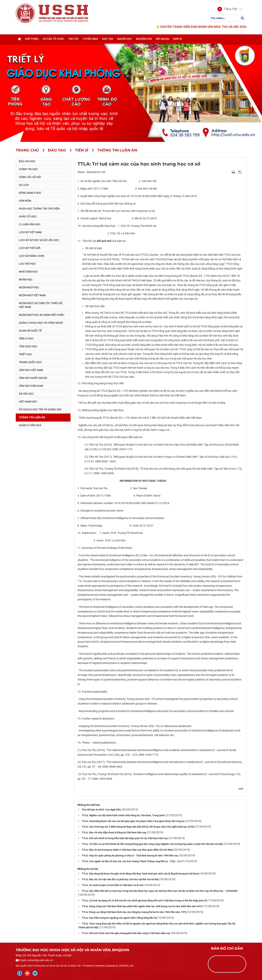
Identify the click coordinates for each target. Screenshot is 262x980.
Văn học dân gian (31, 386)
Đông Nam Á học (30, 193)
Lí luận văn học (30, 224)
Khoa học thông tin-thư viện (39, 209)
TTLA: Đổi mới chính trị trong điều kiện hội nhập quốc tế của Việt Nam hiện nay (125, 838)
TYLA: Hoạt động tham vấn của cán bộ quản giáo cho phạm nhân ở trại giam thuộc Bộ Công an (133, 821)
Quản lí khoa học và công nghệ (41, 323)
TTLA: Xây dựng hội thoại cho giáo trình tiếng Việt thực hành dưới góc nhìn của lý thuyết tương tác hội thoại (140, 874)
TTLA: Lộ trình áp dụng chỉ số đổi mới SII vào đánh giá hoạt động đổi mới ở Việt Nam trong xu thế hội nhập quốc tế (144, 901)
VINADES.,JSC (126, 966)
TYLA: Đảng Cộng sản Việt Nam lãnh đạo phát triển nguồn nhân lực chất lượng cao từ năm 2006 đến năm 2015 (142, 906)
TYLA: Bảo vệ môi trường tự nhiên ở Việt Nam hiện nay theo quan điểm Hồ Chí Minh (127, 850)
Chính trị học (28, 169)
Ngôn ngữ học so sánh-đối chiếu (42, 315)
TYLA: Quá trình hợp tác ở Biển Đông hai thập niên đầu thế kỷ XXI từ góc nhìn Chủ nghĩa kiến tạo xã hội (138, 827)
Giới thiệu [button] (32, 39)
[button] (227, 9)
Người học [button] (125, 39)
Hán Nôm (25, 201)
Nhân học (26, 280)
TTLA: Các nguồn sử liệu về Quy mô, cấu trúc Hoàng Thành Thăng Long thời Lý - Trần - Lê (131, 861)
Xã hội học (26, 394)
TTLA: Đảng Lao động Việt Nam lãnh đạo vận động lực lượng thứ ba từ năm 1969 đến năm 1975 (134, 912)
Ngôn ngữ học (29, 287)
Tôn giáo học (28, 346)
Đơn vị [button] (178, 39)
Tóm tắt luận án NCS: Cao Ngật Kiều (101, 810)
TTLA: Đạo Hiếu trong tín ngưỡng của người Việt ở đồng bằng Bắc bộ (119, 918)
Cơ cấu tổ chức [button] (53, 39)
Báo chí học (27, 161)
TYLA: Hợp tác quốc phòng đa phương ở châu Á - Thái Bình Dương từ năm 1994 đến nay (130, 856)
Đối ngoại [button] (163, 39)
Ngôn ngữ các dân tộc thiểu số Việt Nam (41, 305)
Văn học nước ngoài (33, 378)
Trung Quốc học (30, 362)
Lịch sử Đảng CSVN (32, 256)
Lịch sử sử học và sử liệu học (39, 240)
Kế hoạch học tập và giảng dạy (40, 409)
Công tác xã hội (30, 177)
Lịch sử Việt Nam (30, 232)
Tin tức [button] (73, 39)
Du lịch (24, 185)
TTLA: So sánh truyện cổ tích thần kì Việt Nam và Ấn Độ (112, 885)
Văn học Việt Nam (31, 370)
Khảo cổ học (28, 216)
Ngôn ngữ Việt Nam (32, 295)
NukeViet (100, 966)
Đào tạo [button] (108, 39)
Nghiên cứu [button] (144, 39)
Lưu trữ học (27, 264)
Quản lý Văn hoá (30, 425)
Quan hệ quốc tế (30, 331)
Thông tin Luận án (32, 417)
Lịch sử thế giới (30, 248)
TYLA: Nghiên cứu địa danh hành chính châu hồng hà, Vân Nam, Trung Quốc (123, 815)
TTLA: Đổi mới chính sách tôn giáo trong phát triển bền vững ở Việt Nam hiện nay (126, 933)
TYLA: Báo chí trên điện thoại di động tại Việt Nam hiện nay (114, 832)
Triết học (25, 354)
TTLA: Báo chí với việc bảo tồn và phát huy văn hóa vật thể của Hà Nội (120, 879)
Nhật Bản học (28, 272)
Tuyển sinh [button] (90, 39)
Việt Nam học (28, 402)
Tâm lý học (26, 339)
